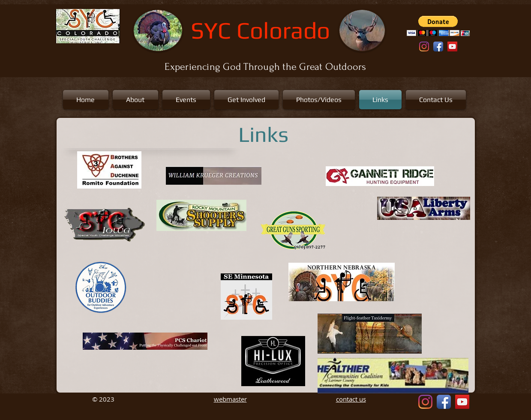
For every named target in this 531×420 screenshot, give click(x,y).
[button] (438, 26)
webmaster (230, 399)
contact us (351, 399)
